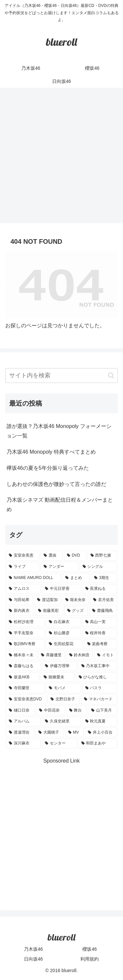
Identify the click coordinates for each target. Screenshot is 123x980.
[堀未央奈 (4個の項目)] (76, 600)
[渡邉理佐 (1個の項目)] (20, 733)
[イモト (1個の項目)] (106, 655)
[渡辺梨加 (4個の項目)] (48, 600)
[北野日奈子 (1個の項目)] (64, 699)
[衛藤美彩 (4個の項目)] (49, 611)
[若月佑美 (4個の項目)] (104, 600)
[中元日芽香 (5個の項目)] (61, 589)
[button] (111, 376)
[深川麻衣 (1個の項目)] (23, 743)
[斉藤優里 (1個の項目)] (51, 655)
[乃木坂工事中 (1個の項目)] (98, 666)
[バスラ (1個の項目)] (100, 688)
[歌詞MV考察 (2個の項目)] (25, 644)
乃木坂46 (33, 949)
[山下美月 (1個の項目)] (103, 711)
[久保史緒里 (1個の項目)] (61, 721)
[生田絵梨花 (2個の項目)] (64, 644)
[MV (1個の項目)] (74, 733)
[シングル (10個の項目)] (98, 567)
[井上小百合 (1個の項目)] (101, 733)
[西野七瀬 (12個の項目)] (102, 556)
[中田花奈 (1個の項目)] (51, 711)
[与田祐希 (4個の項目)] (19, 600)
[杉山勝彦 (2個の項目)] (63, 633)
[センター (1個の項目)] (59, 743)
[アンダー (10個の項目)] (59, 567)
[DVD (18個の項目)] (75, 556)
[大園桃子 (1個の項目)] (50, 733)
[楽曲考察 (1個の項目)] (101, 644)
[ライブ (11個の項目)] (23, 567)
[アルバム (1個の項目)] (23, 721)
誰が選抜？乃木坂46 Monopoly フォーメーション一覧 (59, 431)
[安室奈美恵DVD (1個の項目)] (26, 699)
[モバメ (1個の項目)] (63, 688)
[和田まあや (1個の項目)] (98, 743)
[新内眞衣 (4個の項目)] (20, 611)
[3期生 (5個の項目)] (104, 578)
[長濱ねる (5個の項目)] (100, 589)
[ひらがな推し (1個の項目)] (96, 677)
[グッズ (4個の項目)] (76, 611)
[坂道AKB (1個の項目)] (23, 677)
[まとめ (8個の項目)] (76, 578)
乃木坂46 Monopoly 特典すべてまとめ (51, 452)
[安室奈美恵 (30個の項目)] (23, 556)
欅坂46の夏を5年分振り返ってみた (48, 468)
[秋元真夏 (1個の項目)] (100, 721)
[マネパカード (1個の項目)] (99, 699)
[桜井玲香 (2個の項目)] (100, 633)
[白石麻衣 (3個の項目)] (63, 622)
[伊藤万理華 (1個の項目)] (59, 666)
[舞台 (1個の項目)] (77, 711)
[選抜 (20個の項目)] (51, 556)
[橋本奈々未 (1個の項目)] (21, 655)
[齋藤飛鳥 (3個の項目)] (103, 611)
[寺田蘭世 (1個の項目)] (25, 688)
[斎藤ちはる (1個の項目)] (23, 666)
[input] (61, 376)
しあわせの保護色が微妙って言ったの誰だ (56, 484)
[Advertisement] (61, 157)
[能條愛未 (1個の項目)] (57, 677)
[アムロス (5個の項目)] (23, 589)
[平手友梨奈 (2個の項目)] (25, 633)
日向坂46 (33, 959)
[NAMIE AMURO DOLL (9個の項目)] (33, 578)
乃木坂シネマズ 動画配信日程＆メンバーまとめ (60, 505)
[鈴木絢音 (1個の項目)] (80, 655)
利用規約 (90, 959)
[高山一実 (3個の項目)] (100, 622)
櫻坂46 (90, 949)
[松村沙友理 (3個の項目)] (25, 622)
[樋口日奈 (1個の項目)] (20, 711)
